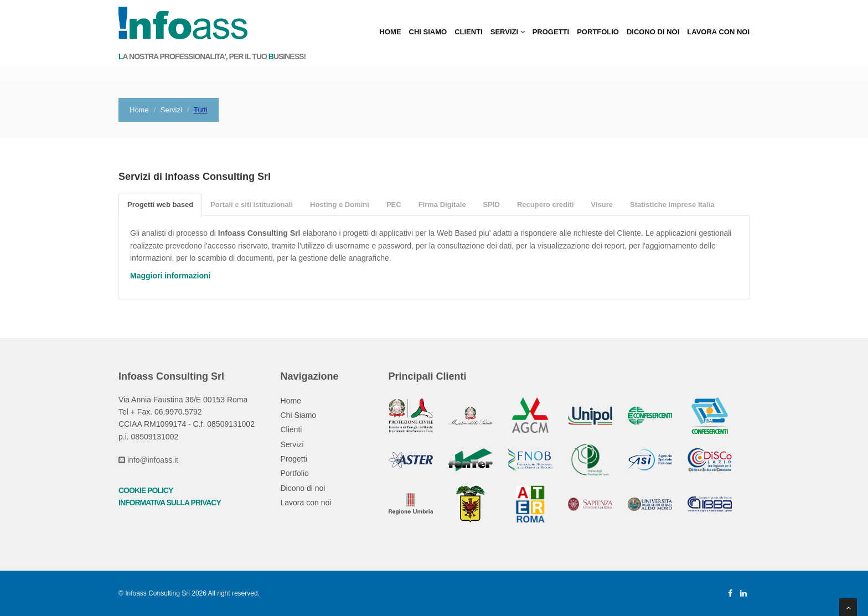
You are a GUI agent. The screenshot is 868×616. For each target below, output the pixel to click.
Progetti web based (160, 205)
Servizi (508, 32)
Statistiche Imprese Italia (672, 205)
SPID (492, 205)
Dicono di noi (653, 32)
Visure (602, 205)
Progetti (551, 32)
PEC (394, 205)
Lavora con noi (718, 32)
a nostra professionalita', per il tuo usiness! (212, 57)
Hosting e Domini (340, 205)
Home (391, 32)
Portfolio (598, 32)
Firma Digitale (442, 205)
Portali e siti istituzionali (252, 205)
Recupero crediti (546, 205)
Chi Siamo (428, 32)
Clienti (469, 32)
